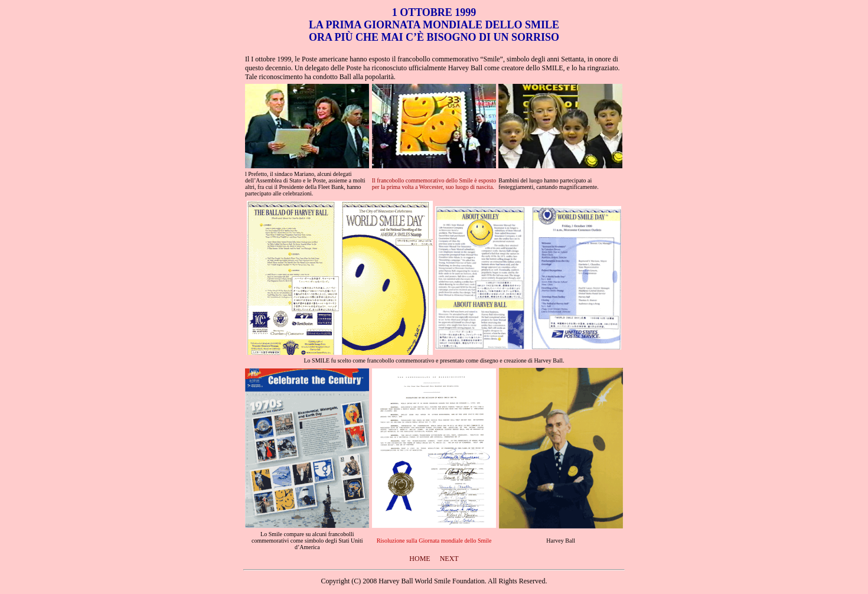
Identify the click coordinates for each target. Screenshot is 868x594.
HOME (420, 559)
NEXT (449, 559)
